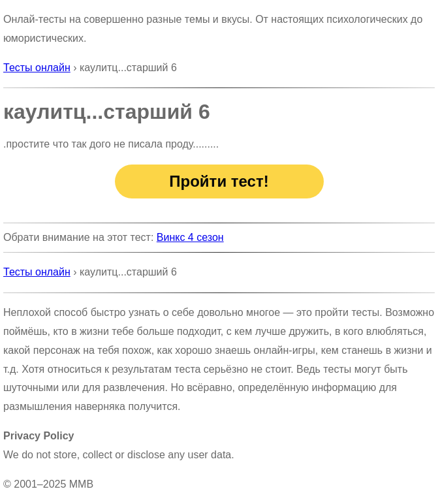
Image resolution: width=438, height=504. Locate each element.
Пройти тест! (219, 181)
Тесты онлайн (37, 68)
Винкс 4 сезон (190, 237)
